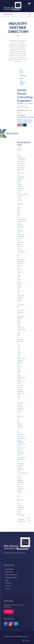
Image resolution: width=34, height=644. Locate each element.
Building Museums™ (11, 577)
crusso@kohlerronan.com (26, 117)
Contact (8, 589)
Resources (8, 586)
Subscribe (9, 612)
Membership (9, 572)
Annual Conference (11, 575)
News (7, 580)
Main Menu (8, 14)
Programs (8, 583)
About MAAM (9, 569)
